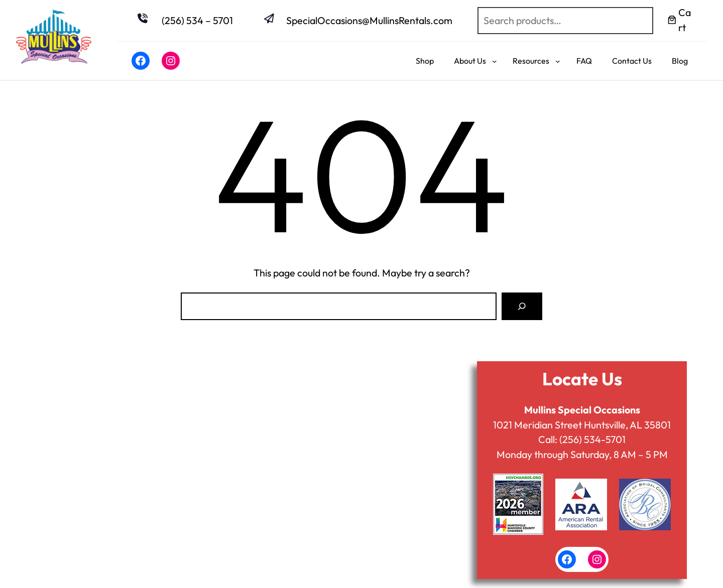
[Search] (522, 306)
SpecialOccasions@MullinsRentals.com (369, 20)
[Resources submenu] (558, 61)
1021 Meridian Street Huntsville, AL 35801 (582, 425)
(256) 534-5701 (592, 439)
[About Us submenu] (495, 61)
